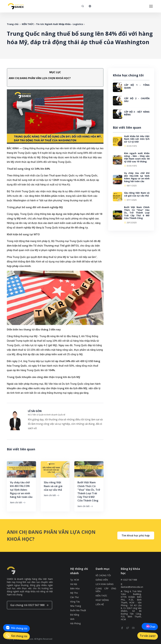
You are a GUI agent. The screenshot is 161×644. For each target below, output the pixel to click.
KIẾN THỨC (28, 24)
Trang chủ (13, 24)
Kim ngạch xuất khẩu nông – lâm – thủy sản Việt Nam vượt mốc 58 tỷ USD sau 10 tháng (137, 157)
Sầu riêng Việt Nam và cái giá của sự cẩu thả (137, 194)
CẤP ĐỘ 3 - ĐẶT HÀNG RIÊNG (137, 113)
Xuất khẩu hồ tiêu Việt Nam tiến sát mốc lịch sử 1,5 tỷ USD (137, 139)
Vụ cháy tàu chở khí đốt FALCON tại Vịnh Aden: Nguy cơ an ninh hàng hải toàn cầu (137, 177)
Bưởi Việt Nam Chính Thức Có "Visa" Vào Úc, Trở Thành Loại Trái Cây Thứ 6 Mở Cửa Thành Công (137, 213)
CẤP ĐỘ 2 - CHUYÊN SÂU (137, 100)
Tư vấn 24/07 (148, 636)
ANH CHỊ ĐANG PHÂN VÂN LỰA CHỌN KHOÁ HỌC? (40, 78)
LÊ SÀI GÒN (35, 411)
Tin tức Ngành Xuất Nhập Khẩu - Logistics (60, 24)
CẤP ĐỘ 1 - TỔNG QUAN (137, 86)
